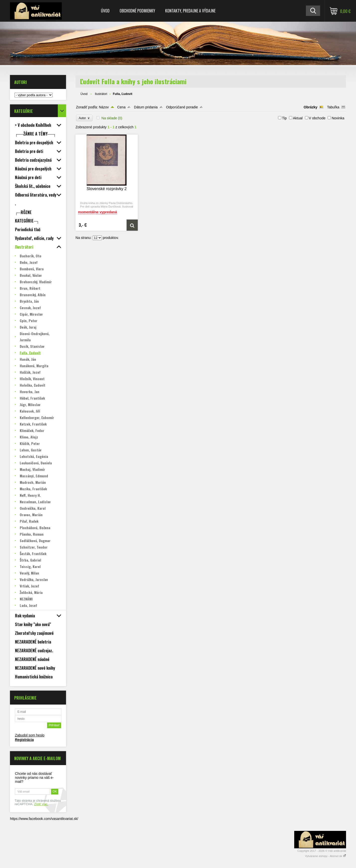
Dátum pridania (146, 107)
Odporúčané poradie (182, 107)
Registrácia (24, 740)
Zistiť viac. (41, 804)
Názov (104, 107)
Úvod (105, 11)
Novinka (338, 118)
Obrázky (311, 107)
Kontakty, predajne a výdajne (190, 11)
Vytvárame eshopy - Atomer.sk (325, 856)
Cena (121, 107)
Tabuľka (333, 107)
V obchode (317, 118)
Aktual (298, 118)
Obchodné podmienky (137, 11)
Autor (84, 118)
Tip (284, 118)
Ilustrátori (101, 94)
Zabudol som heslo (30, 735)
